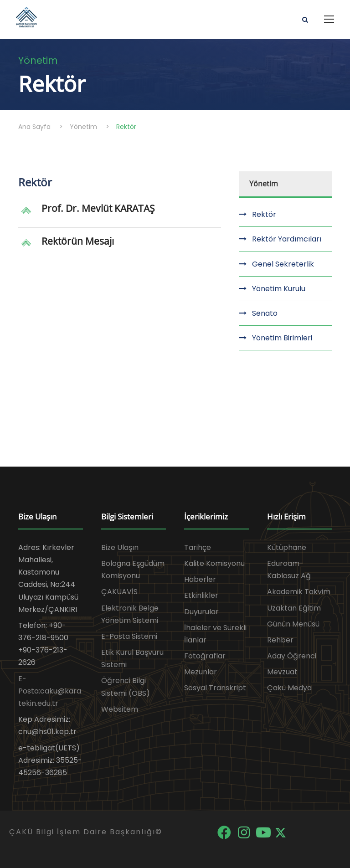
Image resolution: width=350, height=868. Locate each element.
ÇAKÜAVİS (119, 592)
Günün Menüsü (293, 624)
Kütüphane (287, 547)
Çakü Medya (289, 688)
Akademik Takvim (299, 592)
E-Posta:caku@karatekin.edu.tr (50, 691)
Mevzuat (282, 672)
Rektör (264, 214)
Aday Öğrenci (292, 656)
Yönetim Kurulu (279, 289)
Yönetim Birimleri (282, 338)
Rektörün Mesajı (78, 241)
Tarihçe (198, 547)
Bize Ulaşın (120, 547)
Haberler (200, 579)
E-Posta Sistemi (129, 636)
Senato (265, 313)
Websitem (120, 709)
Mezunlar (201, 672)
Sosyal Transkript (215, 688)
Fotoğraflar (205, 656)
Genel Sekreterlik (283, 264)
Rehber (280, 640)
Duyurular (201, 612)
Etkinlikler (201, 595)
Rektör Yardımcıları (287, 239)
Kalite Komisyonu (214, 563)
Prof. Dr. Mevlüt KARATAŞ (98, 208)
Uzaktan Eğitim (294, 608)
